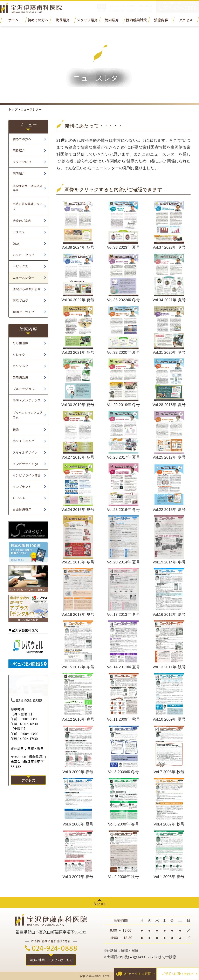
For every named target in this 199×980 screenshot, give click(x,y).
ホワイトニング (24, 441)
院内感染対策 (136, 20)
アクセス (186, 20)
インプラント (22, 486)
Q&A (16, 243)
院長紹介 (63, 20)
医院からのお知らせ (27, 289)
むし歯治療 (21, 343)
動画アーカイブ (24, 312)
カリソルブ (21, 366)
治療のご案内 (22, 221)
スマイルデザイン (25, 452)
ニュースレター (24, 278)
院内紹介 (112, 20)
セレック (19, 354)
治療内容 (161, 20)
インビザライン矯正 (27, 475)
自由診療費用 (22, 509)
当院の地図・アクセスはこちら (51, 960)
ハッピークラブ (24, 255)
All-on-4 (19, 498)
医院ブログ (21, 300)
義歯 (16, 429)
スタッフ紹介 (87, 20)
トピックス (20, 266)
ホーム (13, 20)
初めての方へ (38, 20)
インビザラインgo (26, 464)
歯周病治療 (21, 377)
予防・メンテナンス (27, 400)
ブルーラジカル (24, 389)
